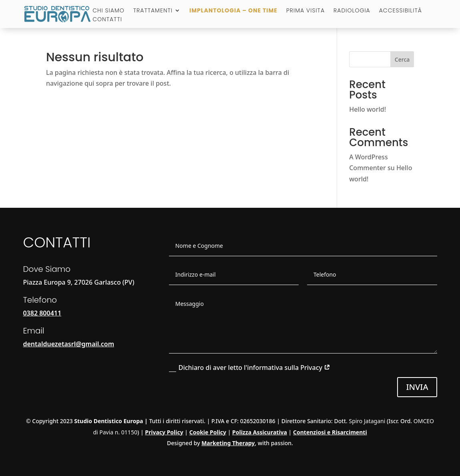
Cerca (402, 59)
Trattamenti (153, 11)
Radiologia (352, 11)
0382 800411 (42, 313)
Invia (417, 387)
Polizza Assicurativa (260, 432)
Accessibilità (401, 11)
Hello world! (368, 109)
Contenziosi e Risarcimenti (330, 432)
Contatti (107, 20)
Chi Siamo (108, 11)
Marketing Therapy (228, 443)
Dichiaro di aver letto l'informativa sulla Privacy (250, 368)
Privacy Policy (164, 432)
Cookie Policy (208, 432)
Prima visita (305, 11)
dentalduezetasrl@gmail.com (68, 344)
